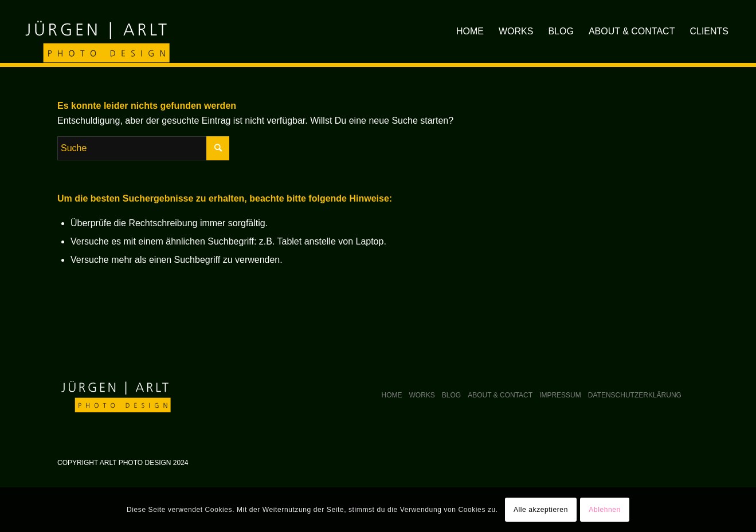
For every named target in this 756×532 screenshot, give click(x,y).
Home (392, 395)
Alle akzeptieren (541, 510)
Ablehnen (605, 510)
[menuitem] (470, 31)
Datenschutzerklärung (635, 395)
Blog (451, 395)
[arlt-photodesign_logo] (96, 31)
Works (422, 395)
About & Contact (500, 395)
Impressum (560, 395)
